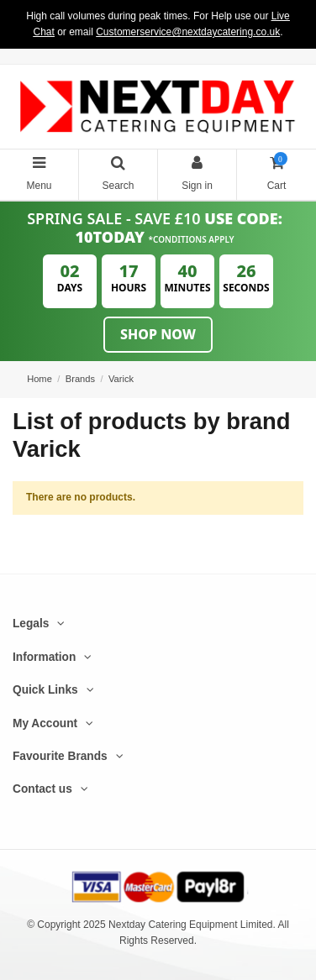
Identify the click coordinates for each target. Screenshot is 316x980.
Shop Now (158, 334)
